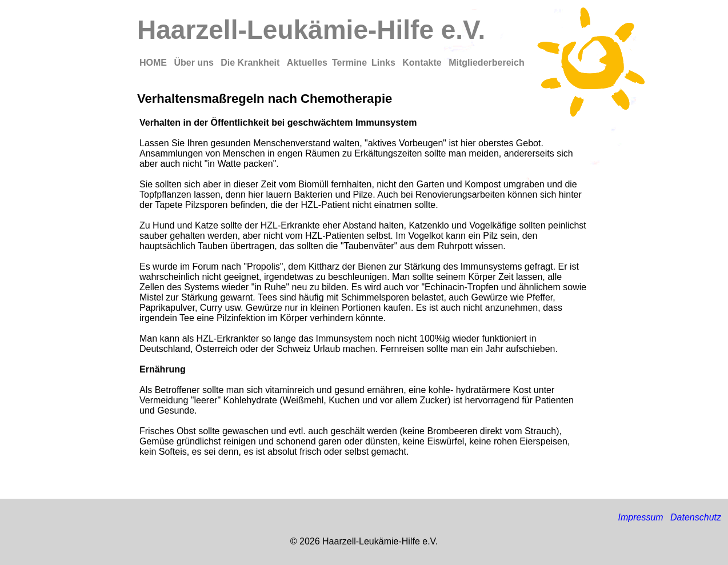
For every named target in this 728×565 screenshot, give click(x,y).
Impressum (640, 517)
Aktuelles (307, 63)
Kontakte (423, 63)
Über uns (195, 63)
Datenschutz (696, 517)
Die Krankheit (251, 63)
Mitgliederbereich (486, 63)
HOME (154, 63)
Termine (349, 63)
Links (385, 63)
